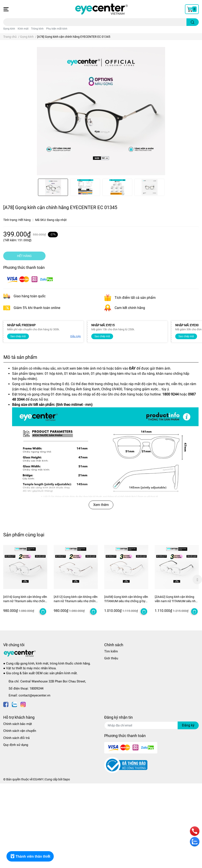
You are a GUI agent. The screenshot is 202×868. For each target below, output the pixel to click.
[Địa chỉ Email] (151, 725)
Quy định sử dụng (16, 745)
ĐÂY (132, 368)
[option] (53, 187)
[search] (193, 22)
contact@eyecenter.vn (34, 695)
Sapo (66, 779)
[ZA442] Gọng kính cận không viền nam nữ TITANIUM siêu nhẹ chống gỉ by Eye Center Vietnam (176, 601)
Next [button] (197, 580)
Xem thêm (101, 505)
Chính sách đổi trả (16, 738)
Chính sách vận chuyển (20, 731)
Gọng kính (9, 29)
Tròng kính (37, 29)
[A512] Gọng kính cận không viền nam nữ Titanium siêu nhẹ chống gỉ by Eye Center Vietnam (76, 601)
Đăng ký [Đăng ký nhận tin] (188, 725)
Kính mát (23, 29)
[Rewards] (30, 856)
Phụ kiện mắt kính (57, 29)
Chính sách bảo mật (18, 724)
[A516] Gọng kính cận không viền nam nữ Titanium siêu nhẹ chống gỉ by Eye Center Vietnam (25, 601)
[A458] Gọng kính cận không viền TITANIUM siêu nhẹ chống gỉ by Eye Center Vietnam (126, 601)
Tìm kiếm (111, 651)
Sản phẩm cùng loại (24, 535)
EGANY (38, 779)
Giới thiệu (111, 658)
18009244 (36, 688)
